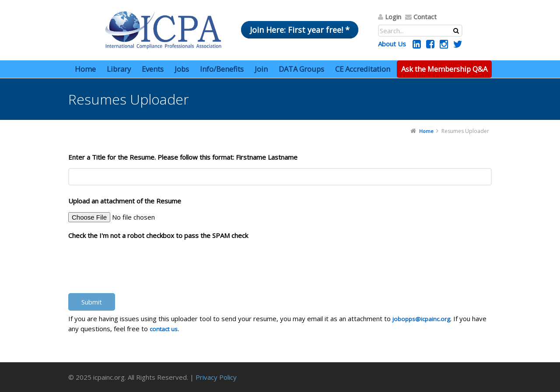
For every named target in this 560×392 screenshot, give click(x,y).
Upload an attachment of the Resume (125, 201)
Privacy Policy (216, 377)
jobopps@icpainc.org (421, 319)
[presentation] (135, 262)
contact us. (164, 329)
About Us (392, 44)
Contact (425, 17)
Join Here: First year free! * (300, 30)
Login (393, 17)
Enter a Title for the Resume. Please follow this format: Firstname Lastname (183, 157)
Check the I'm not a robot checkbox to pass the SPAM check (158, 235)
